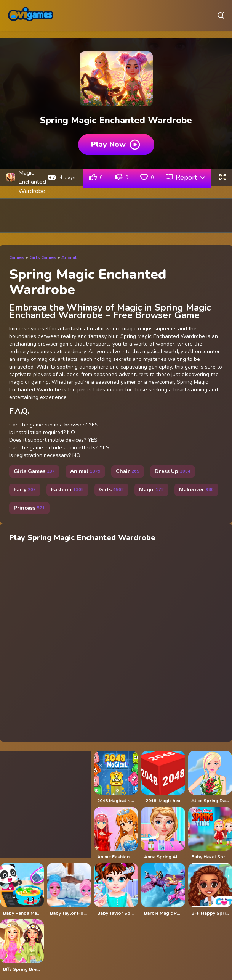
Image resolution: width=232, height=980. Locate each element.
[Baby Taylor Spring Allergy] (116, 889)
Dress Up (173, 471)
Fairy (25, 490)
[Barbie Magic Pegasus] (163, 889)
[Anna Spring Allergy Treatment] (163, 833)
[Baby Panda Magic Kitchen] (22, 889)
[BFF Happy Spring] (210, 889)
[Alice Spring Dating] (210, 777)
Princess (29, 508)
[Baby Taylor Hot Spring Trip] (69, 889)
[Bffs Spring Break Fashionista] (22, 946)
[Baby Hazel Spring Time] (210, 833)
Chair (128, 471)
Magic (151, 490)
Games (17, 257)
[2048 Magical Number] (116, 777)
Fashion (67, 490)
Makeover (196, 490)
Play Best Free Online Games (30, 15)
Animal (69, 257)
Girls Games (43, 257)
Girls (111, 490)
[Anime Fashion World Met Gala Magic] (116, 833)
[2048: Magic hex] (163, 777)
